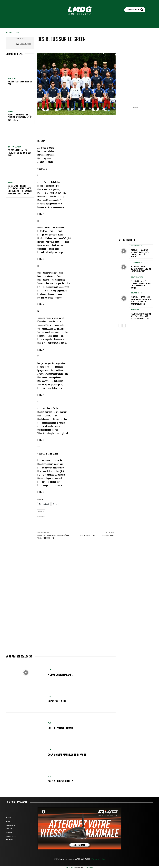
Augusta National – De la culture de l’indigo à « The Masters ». (20, 117)
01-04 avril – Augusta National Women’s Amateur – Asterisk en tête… (141, 269)
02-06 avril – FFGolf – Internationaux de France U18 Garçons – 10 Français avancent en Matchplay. (20, 190)
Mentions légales (98, 859)
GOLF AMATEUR (14, 147)
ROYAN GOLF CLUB (57, 701)
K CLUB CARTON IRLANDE (60, 675)
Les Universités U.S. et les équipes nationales (98, 535)
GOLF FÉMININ (136, 246)
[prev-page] (120, 326)
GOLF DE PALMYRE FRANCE (61, 728)
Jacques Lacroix (26, 44)
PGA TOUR (12, 78)
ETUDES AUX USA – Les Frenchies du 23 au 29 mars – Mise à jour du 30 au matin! (141, 284)
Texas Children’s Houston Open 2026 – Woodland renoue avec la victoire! (141, 316)
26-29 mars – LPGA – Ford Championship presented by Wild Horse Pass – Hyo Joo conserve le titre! (141, 300)
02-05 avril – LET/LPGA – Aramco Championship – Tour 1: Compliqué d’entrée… (140, 253)
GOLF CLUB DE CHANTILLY (60, 781)
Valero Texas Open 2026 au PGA (20, 83)
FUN (18, 32)
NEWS (10, 111)
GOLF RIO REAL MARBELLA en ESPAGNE (67, 755)
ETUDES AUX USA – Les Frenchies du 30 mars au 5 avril (20, 153)
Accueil (9, 32)
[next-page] (124, 326)
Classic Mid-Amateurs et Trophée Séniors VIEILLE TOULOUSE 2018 (54, 537)
